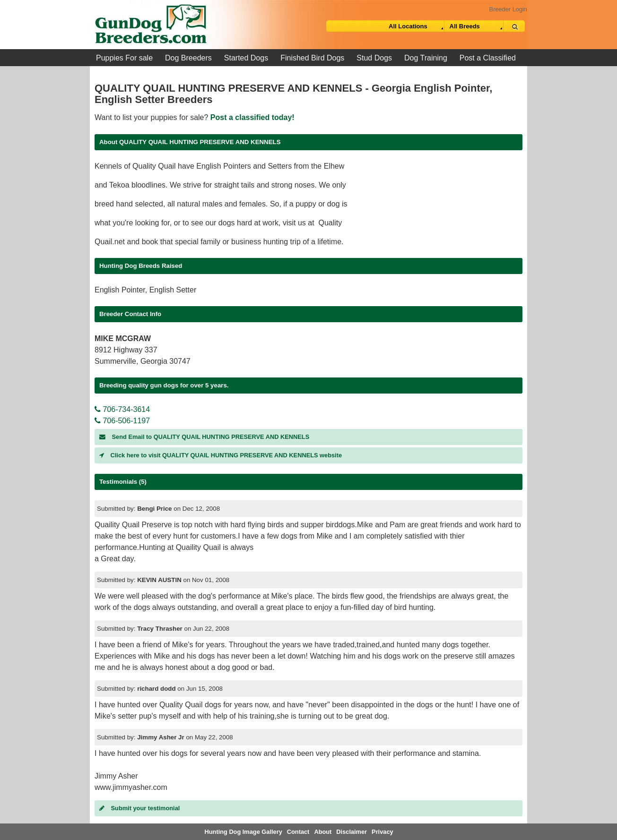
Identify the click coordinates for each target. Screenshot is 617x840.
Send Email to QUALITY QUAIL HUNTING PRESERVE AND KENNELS (204, 437)
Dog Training (426, 58)
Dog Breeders (188, 58)
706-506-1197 (122, 421)
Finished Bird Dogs (312, 58)
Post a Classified (488, 58)
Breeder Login (508, 9)
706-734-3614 (122, 409)
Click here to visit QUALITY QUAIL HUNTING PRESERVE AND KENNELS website (221, 455)
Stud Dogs (374, 58)
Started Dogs (246, 58)
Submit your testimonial (139, 808)
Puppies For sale (124, 58)
